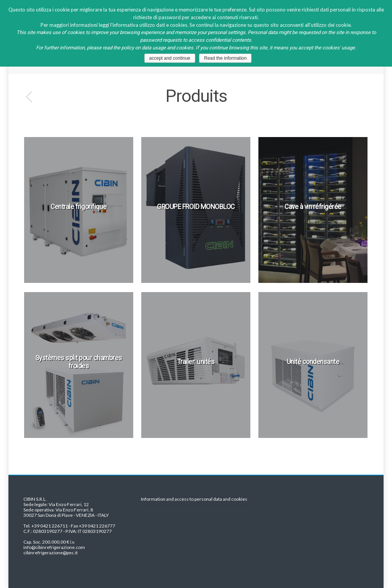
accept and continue (170, 58)
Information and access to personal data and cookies (194, 499)
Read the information (225, 58)
